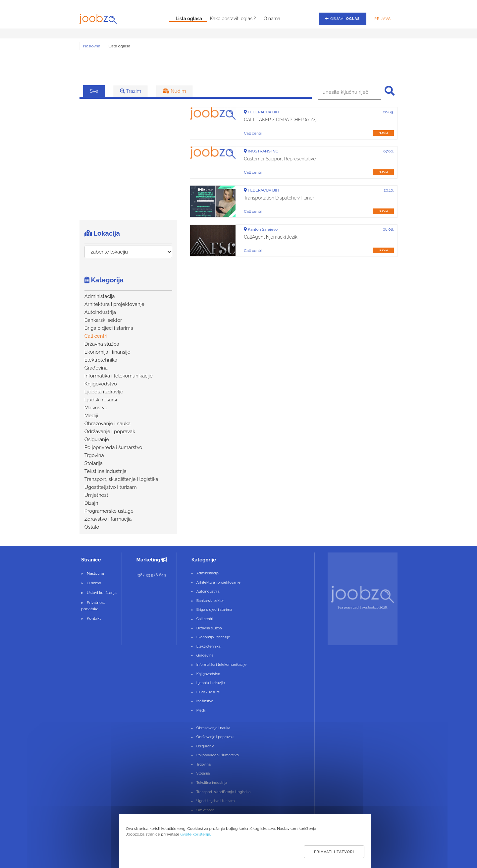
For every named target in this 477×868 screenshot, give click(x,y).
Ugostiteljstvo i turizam (111, 487)
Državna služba (102, 344)
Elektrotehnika (101, 360)
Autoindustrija (100, 312)
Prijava (383, 19)
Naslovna (92, 46)
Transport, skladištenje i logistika (121, 479)
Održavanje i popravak (110, 432)
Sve (94, 91)
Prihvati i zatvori (334, 852)
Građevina (96, 368)
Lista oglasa (188, 19)
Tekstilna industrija (106, 471)
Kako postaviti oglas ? (234, 19)
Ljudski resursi (101, 400)
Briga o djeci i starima (109, 328)
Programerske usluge (109, 511)
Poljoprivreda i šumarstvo (113, 447)
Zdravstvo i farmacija (108, 519)
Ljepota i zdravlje (104, 392)
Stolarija (94, 463)
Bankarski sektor (103, 320)
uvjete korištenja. (196, 834)
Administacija (100, 296)
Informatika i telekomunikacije (119, 376)
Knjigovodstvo (101, 384)
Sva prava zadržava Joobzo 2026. (363, 607)
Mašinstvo (96, 408)
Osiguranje (97, 439)
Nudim (175, 91)
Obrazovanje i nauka (108, 424)
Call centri (96, 336)
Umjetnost (96, 495)
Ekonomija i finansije (107, 352)
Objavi (343, 19)
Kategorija (104, 280)
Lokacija (102, 233)
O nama (272, 19)
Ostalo (92, 527)
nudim (383, 133)
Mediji (91, 416)
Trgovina (94, 455)
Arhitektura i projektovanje (114, 304)
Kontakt (94, 618)
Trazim (131, 91)
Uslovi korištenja (102, 593)
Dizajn (91, 503)
